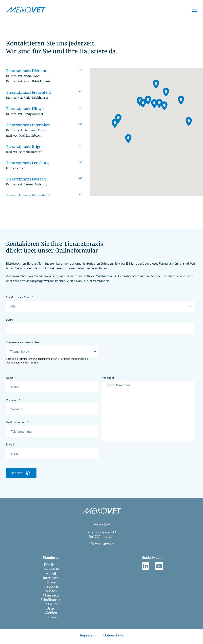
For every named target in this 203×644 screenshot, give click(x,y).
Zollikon (51, 619)
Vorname (13, 400)
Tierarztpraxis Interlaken (28, 130)
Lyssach (51, 593)
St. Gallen (51, 606)
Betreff (10, 320)
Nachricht (109, 378)
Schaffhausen (51, 602)
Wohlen (51, 615)
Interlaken (51, 580)
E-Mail (11, 444)
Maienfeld (51, 597)
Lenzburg (51, 588)
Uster (51, 610)
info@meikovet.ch (101, 546)
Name (11, 378)
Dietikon (51, 567)
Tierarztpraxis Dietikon (28, 76)
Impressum (89, 637)
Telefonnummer (17, 422)
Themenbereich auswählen (22, 342)
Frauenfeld (51, 571)
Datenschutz (113, 637)
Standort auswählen (20, 297)
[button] (45, 76)
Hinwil (51, 575)
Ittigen (51, 584)
